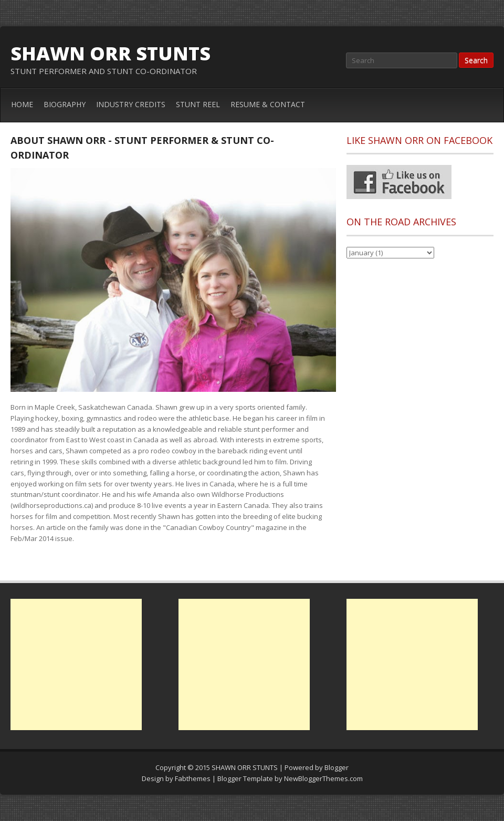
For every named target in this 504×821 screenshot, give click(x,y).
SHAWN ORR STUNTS (111, 53)
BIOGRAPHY (65, 104)
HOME (22, 104)
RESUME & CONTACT (268, 104)
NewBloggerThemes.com (323, 778)
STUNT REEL (198, 104)
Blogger (337, 767)
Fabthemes (193, 778)
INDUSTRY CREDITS (131, 104)
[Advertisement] (76, 664)
